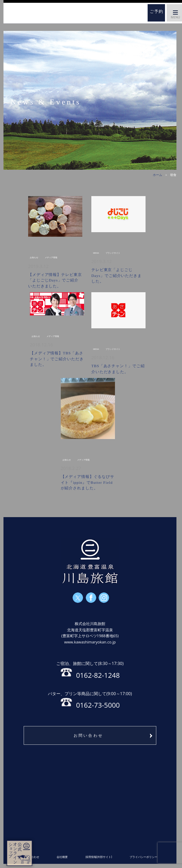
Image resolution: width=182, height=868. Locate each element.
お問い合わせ (89, 735)
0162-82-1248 (90, 669)
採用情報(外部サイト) (99, 857)
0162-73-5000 (90, 700)
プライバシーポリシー (143, 857)
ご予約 (156, 11)
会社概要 (62, 857)
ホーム (38, 13)
